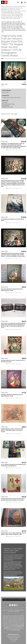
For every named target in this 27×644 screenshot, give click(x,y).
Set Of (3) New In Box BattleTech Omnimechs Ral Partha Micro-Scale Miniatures (13, 465)
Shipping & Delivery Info (7, 107)
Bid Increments (6, 105)
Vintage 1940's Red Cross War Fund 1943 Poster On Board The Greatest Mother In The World (13, 499)
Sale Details (5, 103)
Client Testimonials (15, 611)
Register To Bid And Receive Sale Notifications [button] (14, 600)
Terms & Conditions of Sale (8, 104)
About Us (6, 610)
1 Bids (2, 86)
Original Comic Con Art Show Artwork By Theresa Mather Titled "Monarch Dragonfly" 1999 (13, 534)
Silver (14, 564)
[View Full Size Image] (25, 82)
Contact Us (11, 610)
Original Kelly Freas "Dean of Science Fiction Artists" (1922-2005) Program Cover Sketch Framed (12, 430)
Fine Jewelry (18, 564)
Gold (12, 564)
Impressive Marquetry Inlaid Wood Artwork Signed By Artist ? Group (12, 290)
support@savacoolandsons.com (10, 575)
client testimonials (9, 560)
